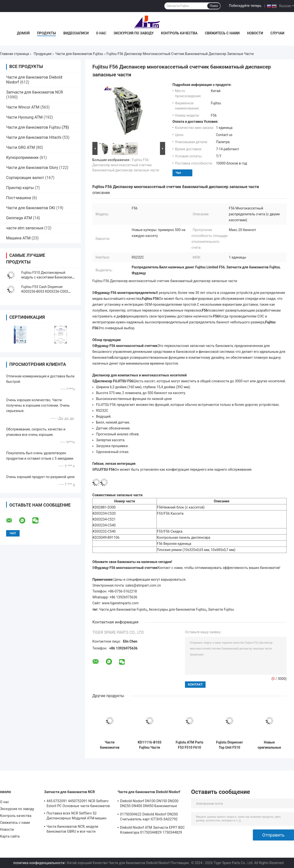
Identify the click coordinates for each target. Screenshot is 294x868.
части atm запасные (25, 228)
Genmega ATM (19, 218)
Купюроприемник (22, 158)
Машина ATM (18, 238)
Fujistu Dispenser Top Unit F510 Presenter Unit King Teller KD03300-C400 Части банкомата (229, 745)
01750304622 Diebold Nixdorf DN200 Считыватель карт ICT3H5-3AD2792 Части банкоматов (149, 817)
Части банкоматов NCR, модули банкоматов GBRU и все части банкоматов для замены (72, 830)
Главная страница (14, 54)
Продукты (47, 33)
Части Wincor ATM (23, 107)
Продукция (43, 54)
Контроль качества (179, 33)
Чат (178, 173)
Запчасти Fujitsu (221, 609)
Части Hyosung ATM (24, 117)
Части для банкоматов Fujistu (123, 609)
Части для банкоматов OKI (31, 208)
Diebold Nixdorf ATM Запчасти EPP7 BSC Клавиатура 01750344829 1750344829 (152, 830)
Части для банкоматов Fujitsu (79, 54)
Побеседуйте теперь (245, 6)
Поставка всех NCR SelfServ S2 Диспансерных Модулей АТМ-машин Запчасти (76, 816)
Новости (255, 33)
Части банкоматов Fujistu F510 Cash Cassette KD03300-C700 (110, 745)
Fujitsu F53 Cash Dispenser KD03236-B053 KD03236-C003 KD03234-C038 (45, 291)
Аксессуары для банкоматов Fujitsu (177, 609)
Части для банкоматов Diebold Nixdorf (149, 792)
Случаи (277, 33)
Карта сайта (10, 836)
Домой (23, 33)
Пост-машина (19, 198)
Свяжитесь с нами (222, 33)
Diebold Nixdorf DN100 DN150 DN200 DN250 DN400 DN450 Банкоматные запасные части (149, 804)
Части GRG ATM (21, 147)
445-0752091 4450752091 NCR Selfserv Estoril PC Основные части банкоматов (78, 803)
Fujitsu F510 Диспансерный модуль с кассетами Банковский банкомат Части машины (48, 277)
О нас (101, 33)
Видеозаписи (76, 33)
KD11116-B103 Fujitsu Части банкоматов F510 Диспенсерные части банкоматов (150, 745)
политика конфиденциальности (39, 863)
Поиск (214, 6)
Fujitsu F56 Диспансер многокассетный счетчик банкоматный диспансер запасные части (126, 165)
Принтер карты (20, 188)
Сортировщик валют (25, 178)
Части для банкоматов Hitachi (34, 137)
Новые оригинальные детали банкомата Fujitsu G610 (269, 745)
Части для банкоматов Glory (32, 168)
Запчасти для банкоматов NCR (35, 92)
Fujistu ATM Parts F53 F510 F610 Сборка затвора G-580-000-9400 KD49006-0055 (190, 745)
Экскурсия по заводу (134, 33)
